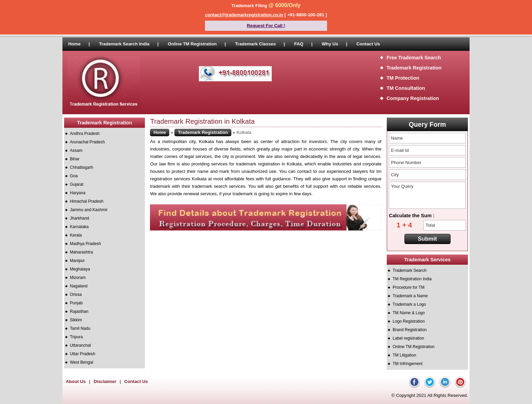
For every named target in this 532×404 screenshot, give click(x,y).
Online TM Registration (192, 44)
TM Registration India (412, 279)
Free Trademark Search (414, 58)
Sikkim (76, 320)
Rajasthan (79, 311)
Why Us (330, 44)
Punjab (76, 303)
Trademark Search (410, 270)
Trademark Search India (124, 44)
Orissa (76, 295)
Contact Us (368, 44)
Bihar (75, 159)
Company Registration (413, 98)
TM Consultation (406, 88)
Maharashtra (81, 252)
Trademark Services (427, 260)
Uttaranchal (80, 345)
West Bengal (81, 362)
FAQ (299, 44)
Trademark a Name (410, 296)
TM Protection (403, 78)
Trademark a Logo (409, 304)
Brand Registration (410, 330)
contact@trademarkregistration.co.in (244, 15)
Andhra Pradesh (85, 134)
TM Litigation (404, 355)
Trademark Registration (414, 68)
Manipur (77, 261)
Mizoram (78, 278)
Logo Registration (409, 321)
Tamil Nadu (80, 328)
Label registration (408, 338)
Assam (76, 150)
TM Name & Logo (409, 313)
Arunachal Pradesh (87, 142)
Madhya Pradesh (85, 244)
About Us (76, 381)
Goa (74, 176)
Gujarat (77, 184)
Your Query (427, 195)
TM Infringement (407, 364)
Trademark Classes (255, 44)
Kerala (76, 235)
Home (74, 44)
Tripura (76, 337)
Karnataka (79, 227)
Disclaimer (105, 381)
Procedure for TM (408, 287)
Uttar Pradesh (83, 354)
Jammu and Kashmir (89, 210)
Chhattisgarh (82, 167)
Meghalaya (80, 269)
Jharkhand (79, 218)
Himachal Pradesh (87, 201)
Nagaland (79, 286)
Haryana (78, 193)
